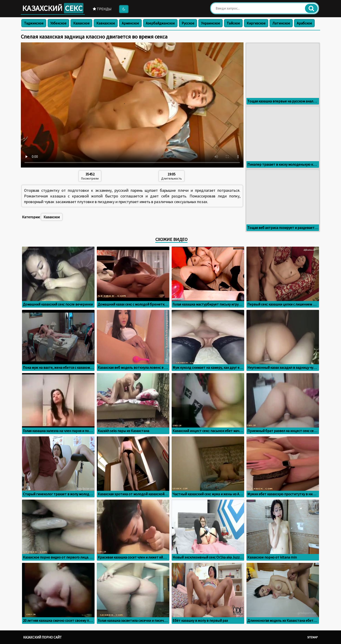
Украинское (211, 23)
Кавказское (106, 23)
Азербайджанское (160, 23)
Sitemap (313, 637)
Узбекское (58, 23)
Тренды (102, 9)
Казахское (81, 23)
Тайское (233, 23)
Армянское (130, 23)
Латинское (281, 23)
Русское (188, 23)
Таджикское (34, 23)
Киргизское (256, 23)
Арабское (304, 23)
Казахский (53, 8)
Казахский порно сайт (42, 637)
